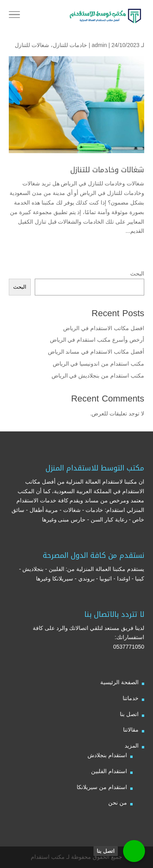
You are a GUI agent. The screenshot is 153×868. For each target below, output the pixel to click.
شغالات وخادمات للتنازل (107, 170)
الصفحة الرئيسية (119, 682)
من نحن (118, 803)
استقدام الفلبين (109, 771)
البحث (137, 274)
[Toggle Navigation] (14, 16)
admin (99, 45)
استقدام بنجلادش (107, 755)
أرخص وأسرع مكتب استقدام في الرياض (97, 340)
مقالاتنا (131, 730)
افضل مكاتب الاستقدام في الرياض (104, 328)
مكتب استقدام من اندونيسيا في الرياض (98, 364)
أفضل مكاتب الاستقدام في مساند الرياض (96, 352)
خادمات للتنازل (70, 45)
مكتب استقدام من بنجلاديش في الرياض (98, 376)
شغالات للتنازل (32, 45)
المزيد (132, 746)
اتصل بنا (129, 714)
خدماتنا (131, 698)
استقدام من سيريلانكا (102, 787)
